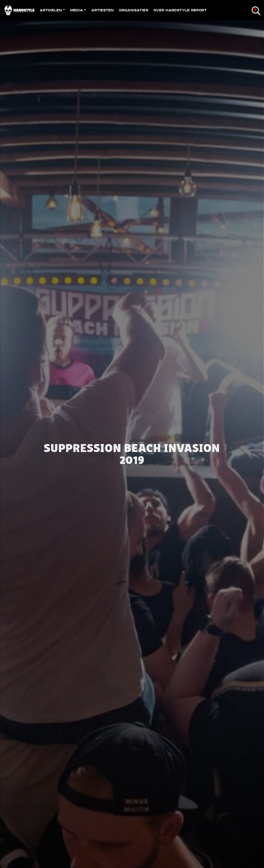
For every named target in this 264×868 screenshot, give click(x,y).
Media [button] (77, 10)
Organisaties (134, 10)
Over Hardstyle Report (180, 10)
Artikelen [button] (51, 10)
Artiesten (102, 10)
